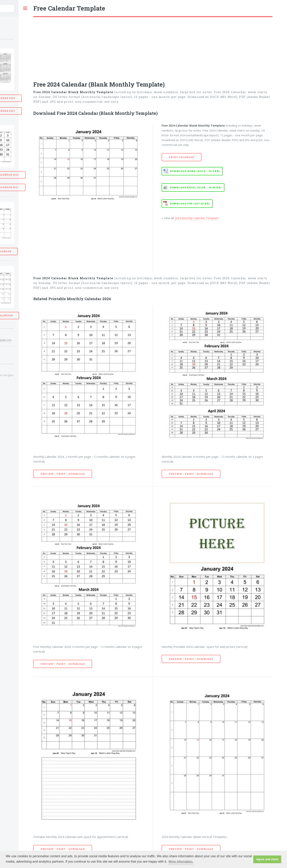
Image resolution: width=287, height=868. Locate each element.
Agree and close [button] (267, 859)
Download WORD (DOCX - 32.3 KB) (195, 171)
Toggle (25, 8)
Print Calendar (181, 157)
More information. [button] (181, 862)
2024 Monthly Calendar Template (197, 218)
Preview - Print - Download (63, 474)
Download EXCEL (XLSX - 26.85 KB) (196, 187)
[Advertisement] (153, 47)
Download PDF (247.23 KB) (190, 204)
